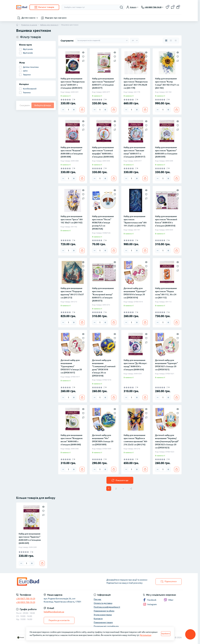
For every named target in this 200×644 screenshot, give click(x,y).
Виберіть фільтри (43, 105)
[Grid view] (166, 41)
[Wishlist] (83, 56)
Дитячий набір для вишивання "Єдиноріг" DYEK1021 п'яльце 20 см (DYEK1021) (166, 365)
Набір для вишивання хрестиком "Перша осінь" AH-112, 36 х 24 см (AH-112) (166, 293)
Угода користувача (103, 615)
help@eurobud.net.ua (54, 612)
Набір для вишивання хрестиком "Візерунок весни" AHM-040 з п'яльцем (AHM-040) (72, 440)
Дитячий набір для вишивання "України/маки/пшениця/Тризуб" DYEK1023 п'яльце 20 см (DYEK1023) (167, 441)
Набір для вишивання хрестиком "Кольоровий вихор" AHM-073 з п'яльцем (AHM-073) (103, 294)
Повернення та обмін (104, 611)
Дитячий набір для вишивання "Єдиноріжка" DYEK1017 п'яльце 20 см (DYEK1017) (71, 366)
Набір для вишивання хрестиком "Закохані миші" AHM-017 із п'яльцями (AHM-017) (134, 152)
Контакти (98, 619)
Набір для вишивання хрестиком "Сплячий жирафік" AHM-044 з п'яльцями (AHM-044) (103, 152)
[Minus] (63, 110)
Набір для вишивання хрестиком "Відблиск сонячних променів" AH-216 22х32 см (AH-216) (136, 440)
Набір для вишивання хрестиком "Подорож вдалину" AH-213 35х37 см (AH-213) (72, 293)
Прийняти (166, 634)
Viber (169, 600)
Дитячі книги (28, 18)
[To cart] (82, 110)
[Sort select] (102, 41)
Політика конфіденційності (107, 607)
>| (131, 488)
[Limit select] (134, 41)
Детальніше (146, 635)
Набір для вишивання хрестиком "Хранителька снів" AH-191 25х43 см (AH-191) (135, 221)
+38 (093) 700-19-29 (26, 602)
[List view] (171, 41)
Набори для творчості (49, 25)
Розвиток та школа (29, 25)
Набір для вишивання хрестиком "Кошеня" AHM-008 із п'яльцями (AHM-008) (72, 152)
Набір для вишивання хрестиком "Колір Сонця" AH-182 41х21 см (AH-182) (167, 83)
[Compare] (83, 61)
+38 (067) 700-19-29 (26, 599)
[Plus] (74, 110)
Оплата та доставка (103, 603)
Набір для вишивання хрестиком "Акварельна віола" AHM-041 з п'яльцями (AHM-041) (73, 83)
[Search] (121, 7)
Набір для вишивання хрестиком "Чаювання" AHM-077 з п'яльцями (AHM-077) (103, 83)
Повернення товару (103, 622)
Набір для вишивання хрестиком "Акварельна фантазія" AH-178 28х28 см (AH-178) (136, 83)
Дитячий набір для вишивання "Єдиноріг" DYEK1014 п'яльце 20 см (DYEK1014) (135, 293)
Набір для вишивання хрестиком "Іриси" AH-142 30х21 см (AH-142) (72, 219)
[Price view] (176, 41)
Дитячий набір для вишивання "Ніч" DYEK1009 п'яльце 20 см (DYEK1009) (103, 440)
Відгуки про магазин (56, 18)
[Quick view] (83, 52)
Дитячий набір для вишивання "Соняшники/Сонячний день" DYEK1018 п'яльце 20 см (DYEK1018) (104, 368)
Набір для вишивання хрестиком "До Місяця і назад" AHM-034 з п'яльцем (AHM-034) (135, 365)
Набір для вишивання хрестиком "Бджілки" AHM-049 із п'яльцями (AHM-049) (166, 152)
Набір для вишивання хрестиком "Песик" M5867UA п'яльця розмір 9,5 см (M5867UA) (103, 223)
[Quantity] (68, 110)
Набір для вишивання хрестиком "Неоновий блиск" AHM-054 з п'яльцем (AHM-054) (166, 221)
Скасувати (25, 105)
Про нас (97, 599)
